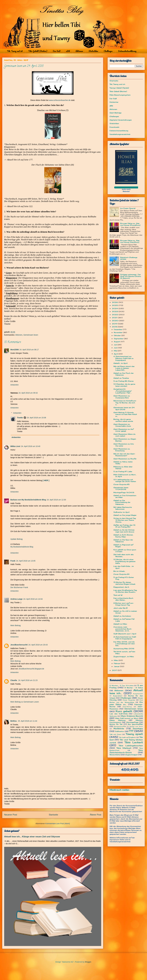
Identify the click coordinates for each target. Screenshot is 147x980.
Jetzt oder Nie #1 (121, 608)
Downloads (114, 127)
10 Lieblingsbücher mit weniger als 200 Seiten (125, 480)
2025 (115, 305)
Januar (117, 666)
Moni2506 (15, 350)
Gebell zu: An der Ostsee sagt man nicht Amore (124, 531)
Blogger (88, 962)
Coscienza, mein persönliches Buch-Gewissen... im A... (123, 629)
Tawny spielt (134, 734)
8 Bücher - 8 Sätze (134, 688)
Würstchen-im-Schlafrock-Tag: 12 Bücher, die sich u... (125, 403)
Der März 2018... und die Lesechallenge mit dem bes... (124, 644)
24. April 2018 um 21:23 (28, 680)
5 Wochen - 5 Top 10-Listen (121, 686)
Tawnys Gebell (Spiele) (119, 88)
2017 (115, 670)
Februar (117, 663)
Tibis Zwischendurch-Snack (126, 751)
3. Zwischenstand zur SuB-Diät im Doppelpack (125, 638)
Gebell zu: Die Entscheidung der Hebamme (122, 502)
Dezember (118, 329)
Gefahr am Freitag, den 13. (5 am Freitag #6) (124, 526)
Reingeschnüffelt (120, 726)
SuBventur (119, 731)
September (119, 339)
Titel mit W (118, 595)
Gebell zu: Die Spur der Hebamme (123, 541)
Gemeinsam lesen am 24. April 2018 (124, 408)
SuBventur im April (121, 512)
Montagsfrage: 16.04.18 (124, 492)
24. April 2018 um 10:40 (31, 446)
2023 (115, 311)
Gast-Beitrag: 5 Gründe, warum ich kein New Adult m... (125, 414)
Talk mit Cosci (115, 734)
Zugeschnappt (131, 755)
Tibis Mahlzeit (124, 748)
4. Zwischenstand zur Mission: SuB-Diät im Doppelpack (123, 358)
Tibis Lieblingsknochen (131, 746)
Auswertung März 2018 (124, 649)
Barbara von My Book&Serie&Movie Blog (28, 500)
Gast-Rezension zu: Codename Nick (122, 397)
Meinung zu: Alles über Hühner (123, 468)
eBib (68, 51)
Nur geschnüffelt (135, 724)
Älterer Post (95, 815)
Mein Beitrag (16, 625)
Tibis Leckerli (134, 742)
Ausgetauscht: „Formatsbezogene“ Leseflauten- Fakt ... (123, 391)
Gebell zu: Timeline (121, 378)
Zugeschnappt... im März (124, 657)
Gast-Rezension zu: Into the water (124, 445)
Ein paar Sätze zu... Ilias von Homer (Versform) (130, 241)
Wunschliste (115, 755)
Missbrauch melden (119, 790)
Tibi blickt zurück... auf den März (124, 652)
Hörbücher (114, 102)
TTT (131, 731)
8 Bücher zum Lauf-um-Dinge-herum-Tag (124, 604)
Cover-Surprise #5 (122, 484)
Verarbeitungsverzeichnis (120, 134)
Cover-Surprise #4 (121, 574)
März (116, 660)
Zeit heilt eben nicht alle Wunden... (123, 555)
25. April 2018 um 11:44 (27, 721)
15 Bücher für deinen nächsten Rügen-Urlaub (124, 583)
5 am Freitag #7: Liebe (123, 471)
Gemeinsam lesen (31, 335)
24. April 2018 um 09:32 (28, 393)
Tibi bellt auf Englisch (127, 737)
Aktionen (79, 51)
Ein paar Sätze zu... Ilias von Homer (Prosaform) (130, 224)
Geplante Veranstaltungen (121, 120)
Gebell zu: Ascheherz (122, 616)
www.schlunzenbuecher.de (60, 100)
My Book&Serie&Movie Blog (22, 547)
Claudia (14, 680)
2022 (115, 315)
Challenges (108, 51)
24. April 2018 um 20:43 (38, 645)
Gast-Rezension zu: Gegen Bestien (125, 440)
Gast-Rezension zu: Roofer (125, 459)
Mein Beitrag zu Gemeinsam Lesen (25, 702)
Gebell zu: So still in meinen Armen (125, 612)
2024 (115, 308)
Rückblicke (119, 728)
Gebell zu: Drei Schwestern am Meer (125, 496)
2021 (115, 318)
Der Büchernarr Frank (19, 587)
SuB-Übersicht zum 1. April (125, 634)
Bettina (14, 721)
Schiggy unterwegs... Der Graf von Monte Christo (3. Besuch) (131, 276)
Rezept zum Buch (136, 726)
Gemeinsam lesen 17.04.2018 (121, 488)
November (118, 332)
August (117, 342)
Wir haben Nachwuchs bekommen (123, 508)
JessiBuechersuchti (19, 645)
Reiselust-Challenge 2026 (129, 258)
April (116, 354)
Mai (116, 351)
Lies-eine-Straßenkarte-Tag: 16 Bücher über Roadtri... (125, 591)
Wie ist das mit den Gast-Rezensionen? (124, 455)
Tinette (20, 418)
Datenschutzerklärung (127, 51)
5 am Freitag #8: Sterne (123, 381)
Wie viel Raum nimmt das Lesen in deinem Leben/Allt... (124, 368)
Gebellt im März (120, 624)
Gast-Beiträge (115, 113)
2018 (115, 327)
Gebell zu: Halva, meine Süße (123, 463)
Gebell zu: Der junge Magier (125, 515)
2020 (115, 321)
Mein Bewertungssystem (120, 95)
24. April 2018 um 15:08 (36, 418)
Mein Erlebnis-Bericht (132, 716)
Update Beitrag (16, 539)
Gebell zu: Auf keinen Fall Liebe (124, 620)
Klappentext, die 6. (121, 587)
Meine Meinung (117, 720)
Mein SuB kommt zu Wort (127, 718)
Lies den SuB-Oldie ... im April (124, 567)
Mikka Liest (15, 446)
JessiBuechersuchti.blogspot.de (31, 669)
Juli (116, 345)
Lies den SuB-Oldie (119, 714)
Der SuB (57, 51)
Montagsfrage (132, 722)
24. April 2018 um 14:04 (33, 599)
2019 (115, 324)
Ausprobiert (118, 696)
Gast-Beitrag (127, 707)
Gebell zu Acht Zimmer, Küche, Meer (123, 536)
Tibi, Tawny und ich (15, 51)
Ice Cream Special (128, 208)
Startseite (53, 815)
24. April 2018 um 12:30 (56, 500)
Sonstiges (138, 728)
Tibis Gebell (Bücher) (38, 51)
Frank (13, 561)
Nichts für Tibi (116, 724)
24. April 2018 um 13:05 (26, 561)
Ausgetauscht (138, 694)
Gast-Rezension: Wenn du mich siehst (124, 435)
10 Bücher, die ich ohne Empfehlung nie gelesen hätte (124, 561)
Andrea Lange (16, 599)
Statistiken (93, 51)
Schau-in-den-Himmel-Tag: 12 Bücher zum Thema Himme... (125, 520)
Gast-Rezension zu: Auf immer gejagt (124, 430)
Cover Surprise (129, 700)
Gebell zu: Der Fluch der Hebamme (124, 374)
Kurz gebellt (124, 711)
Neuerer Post (11, 815)
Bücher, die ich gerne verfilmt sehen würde (123, 420)
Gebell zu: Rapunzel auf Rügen (123, 546)
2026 (115, 302)
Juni (116, 348)
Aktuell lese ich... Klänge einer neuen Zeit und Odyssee (32, 837)
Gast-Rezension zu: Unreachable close (122, 425)
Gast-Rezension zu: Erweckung (122, 450)
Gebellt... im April (120, 363)
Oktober (118, 335)
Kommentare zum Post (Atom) (58, 824)
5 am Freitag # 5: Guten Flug (124, 578)
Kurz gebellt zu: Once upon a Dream (125, 551)
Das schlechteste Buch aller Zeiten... (123, 599)
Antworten (15, 385)
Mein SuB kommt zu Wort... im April (125, 476)
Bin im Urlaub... (119, 571)
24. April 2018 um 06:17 (29, 350)
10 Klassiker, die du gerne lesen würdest (124, 385)
